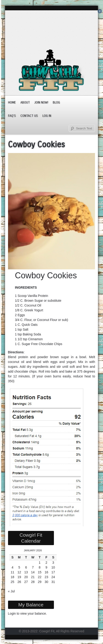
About (25, 102)
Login (12, 613)
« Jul (11, 591)
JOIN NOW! (41, 102)
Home (12, 102)
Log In (47, 116)
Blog (56, 102)
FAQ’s (12, 116)
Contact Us (29, 116)
